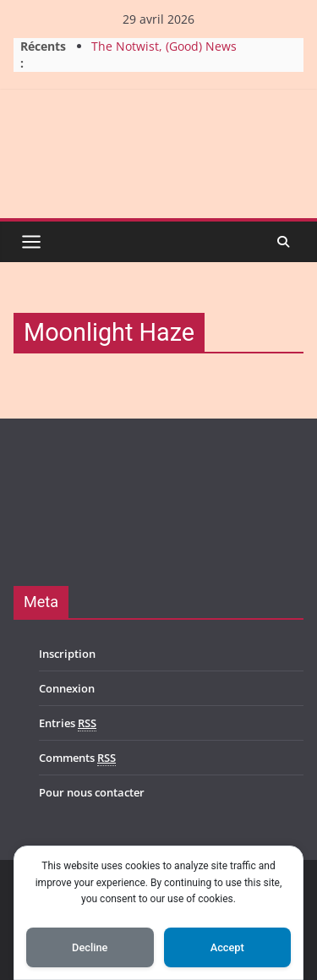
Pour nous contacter (92, 792)
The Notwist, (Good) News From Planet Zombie (164, 55)
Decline (90, 947)
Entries (68, 723)
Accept (227, 947)
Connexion (67, 688)
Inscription (67, 654)
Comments (77, 758)
